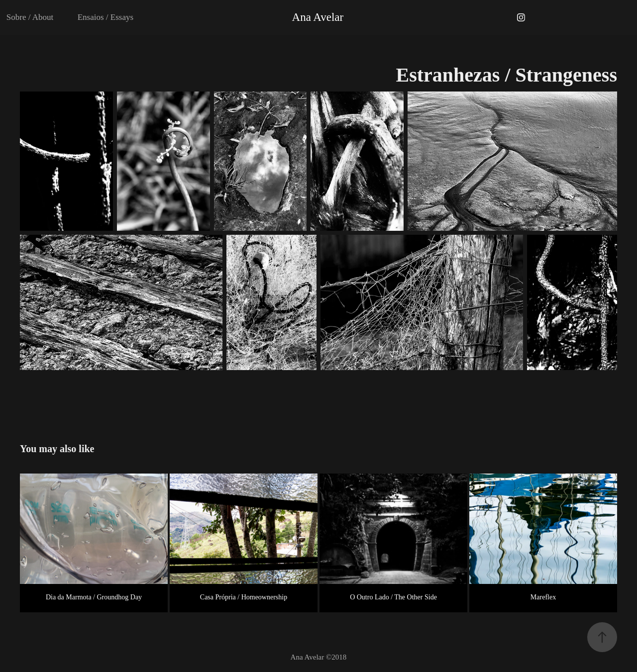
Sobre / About (30, 17)
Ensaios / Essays (106, 17)
